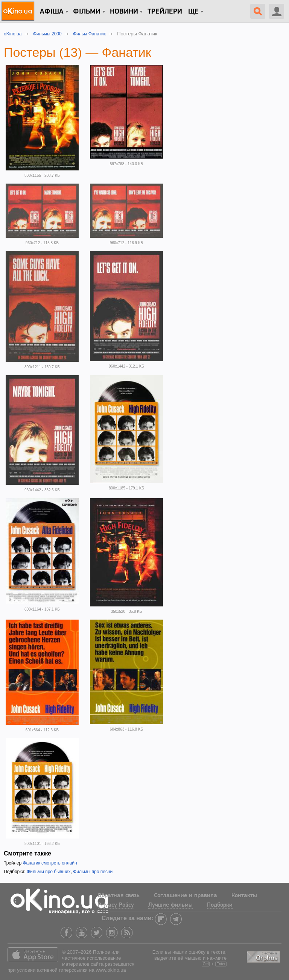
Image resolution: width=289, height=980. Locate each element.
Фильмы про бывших (49, 872)
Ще (193, 12)
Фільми (87, 12)
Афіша (52, 12)
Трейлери (165, 12)
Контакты (244, 896)
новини (124, 12)
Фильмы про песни (93, 872)
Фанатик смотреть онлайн (50, 863)
